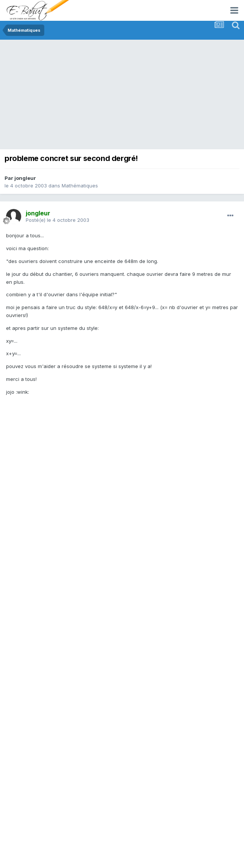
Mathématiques (80, 186)
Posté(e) (58, 220)
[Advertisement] (124, 96)
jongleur (25, 178)
